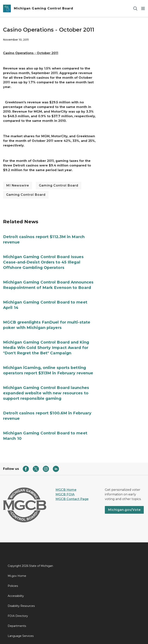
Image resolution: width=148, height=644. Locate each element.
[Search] (135, 9)
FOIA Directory (18, 616)
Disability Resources (21, 606)
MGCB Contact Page (72, 499)
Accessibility (16, 596)
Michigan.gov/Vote (124, 510)
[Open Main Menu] (143, 9)
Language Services (21, 636)
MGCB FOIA (65, 494)
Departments (17, 626)
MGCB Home (66, 490)
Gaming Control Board (59, 185)
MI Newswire (18, 185)
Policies (13, 586)
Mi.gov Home (17, 576)
